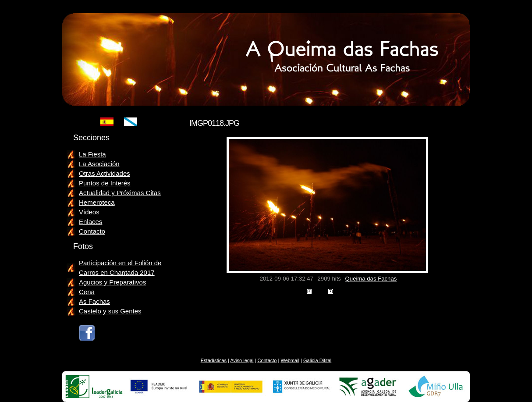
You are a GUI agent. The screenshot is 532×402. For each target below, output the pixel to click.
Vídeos (89, 212)
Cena (87, 292)
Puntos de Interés (105, 183)
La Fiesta (92, 154)
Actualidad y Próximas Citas (120, 193)
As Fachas (94, 301)
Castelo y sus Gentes (110, 311)
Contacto (92, 231)
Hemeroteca (97, 202)
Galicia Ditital (317, 360)
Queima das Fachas (371, 279)
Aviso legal (242, 360)
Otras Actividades (105, 173)
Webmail (290, 360)
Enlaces (90, 222)
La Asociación (99, 164)
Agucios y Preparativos (112, 282)
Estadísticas (214, 360)
